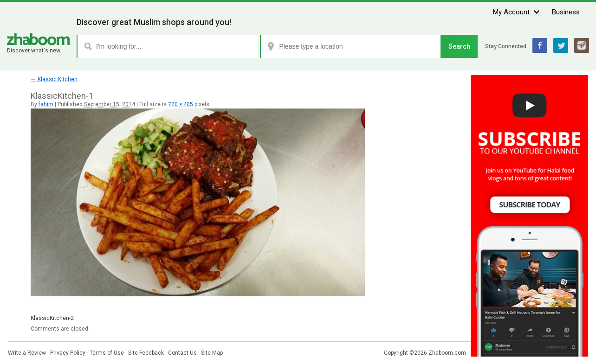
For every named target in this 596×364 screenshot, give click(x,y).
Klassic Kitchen (54, 79)
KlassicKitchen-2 (52, 318)
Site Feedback (146, 353)
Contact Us (182, 353)
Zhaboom (38, 39)
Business (566, 12)
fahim (46, 104)
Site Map (212, 353)
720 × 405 (181, 104)
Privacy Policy (68, 353)
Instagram (582, 45)
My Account (511, 12)
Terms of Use (107, 353)
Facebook (540, 45)
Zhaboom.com (447, 353)
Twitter (561, 45)
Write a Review (27, 353)
